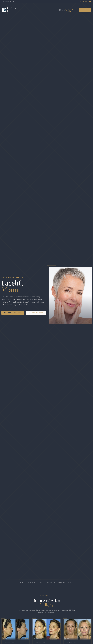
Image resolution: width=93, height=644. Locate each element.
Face (23, 10)
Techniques (51, 583)
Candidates (32, 583)
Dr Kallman (62, 10)
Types (42, 583)
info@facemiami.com (8, 2)
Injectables (34, 10)
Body (45, 10)
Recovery (61, 583)
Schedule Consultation (13, 313)
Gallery (53, 10)
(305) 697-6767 (36, 313)
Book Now (85, 10)
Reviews (70, 583)
